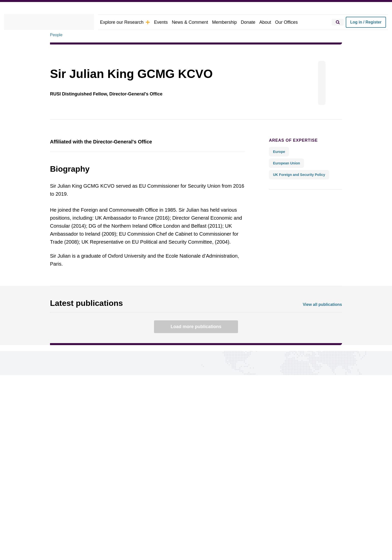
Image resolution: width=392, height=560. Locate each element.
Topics (56, 472)
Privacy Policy (90, 531)
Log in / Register (366, 22)
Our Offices (275, 22)
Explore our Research (123, 22)
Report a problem (198, 480)
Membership (216, 22)
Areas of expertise (289, 140)
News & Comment (184, 22)
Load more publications (196, 327)
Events (156, 22)
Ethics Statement (122, 531)
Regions (58, 480)
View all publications (324, 304)
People (56, 35)
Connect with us (72, 422)
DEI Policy (178, 531)
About (255, 22)
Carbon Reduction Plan (211, 531)
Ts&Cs (147, 531)
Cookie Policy (62, 531)
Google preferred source (205, 488)
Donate (239, 22)
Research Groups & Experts (76, 488)
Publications (62, 496)
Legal (161, 531)
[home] (49, 22)
